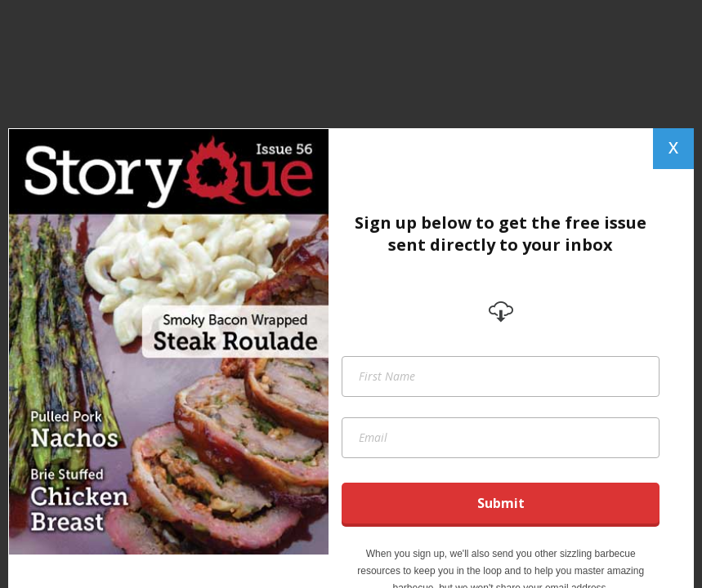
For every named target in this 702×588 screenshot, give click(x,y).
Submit (501, 503)
